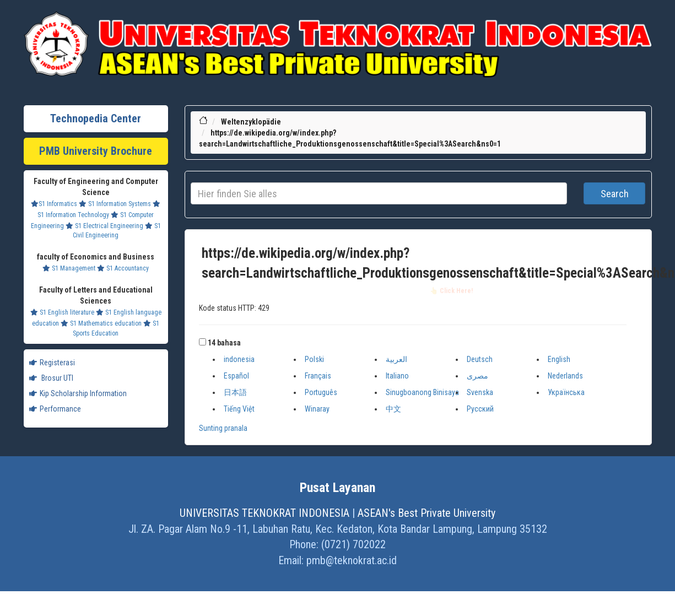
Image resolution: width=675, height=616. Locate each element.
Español (236, 376)
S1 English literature (62, 312)
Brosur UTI (51, 378)
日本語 (235, 392)
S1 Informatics (54, 204)
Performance (55, 409)
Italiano (397, 376)
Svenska (480, 392)
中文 (393, 409)
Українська (566, 392)
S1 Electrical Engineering (104, 226)
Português (321, 392)
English (559, 359)
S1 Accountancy (123, 268)
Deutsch (480, 359)
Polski (314, 359)
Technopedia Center (96, 118)
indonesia (239, 359)
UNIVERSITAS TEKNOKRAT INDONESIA (264, 513)
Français (318, 376)
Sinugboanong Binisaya (422, 392)
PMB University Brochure (96, 151)
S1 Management (69, 268)
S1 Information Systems (115, 204)
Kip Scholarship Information (78, 393)
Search (615, 194)
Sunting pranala (223, 428)
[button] (202, 342)
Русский (480, 409)
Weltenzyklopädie (251, 122)
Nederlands (565, 376)
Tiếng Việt (239, 409)
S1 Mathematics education (101, 323)
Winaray (317, 409)
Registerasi (52, 363)
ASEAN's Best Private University (426, 513)
